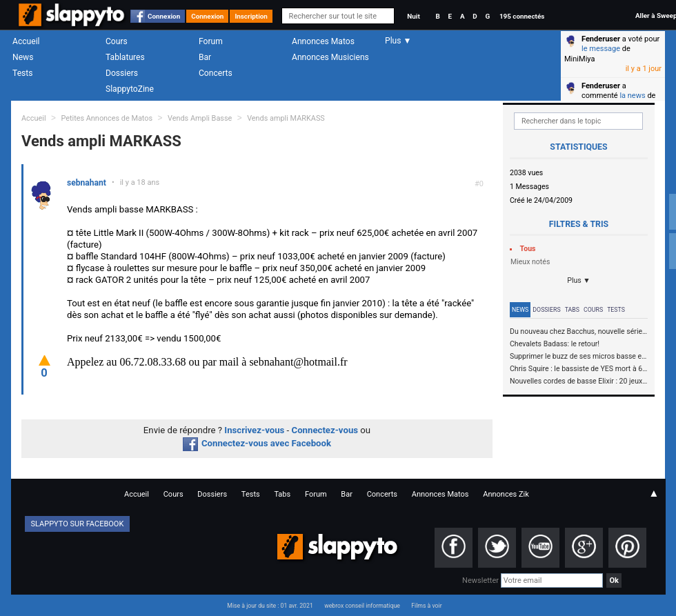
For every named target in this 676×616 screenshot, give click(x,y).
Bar (205, 57)
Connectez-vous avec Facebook (257, 443)
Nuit (413, 16)
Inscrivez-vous (254, 430)
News (23, 57)
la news (632, 96)
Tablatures (125, 57)
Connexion (164, 16)
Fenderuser (601, 39)
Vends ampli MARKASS (286, 118)
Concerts (216, 73)
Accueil (26, 41)
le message (601, 49)
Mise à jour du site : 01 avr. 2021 (270, 606)
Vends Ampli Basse (200, 118)
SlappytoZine (130, 89)
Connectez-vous (325, 430)
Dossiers (122, 73)
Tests (22, 73)
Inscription (251, 16)
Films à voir (426, 606)
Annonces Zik (506, 494)
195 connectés (522, 16)
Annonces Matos (323, 41)
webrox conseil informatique (362, 606)
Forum (211, 41)
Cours (117, 41)
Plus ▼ (579, 280)
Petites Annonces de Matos (107, 118)
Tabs (572, 310)
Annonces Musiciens (330, 57)
